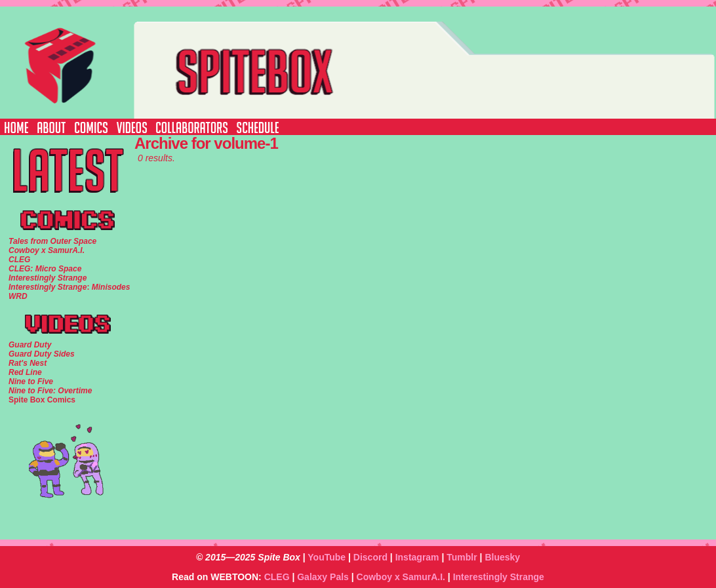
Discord (370, 557)
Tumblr (462, 557)
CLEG (277, 577)
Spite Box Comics (42, 400)
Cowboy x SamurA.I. (401, 577)
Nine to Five (31, 382)
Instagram (417, 557)
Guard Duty (30, 345)
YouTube (327, 557)
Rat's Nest (28, 363)
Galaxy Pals (323, 577)
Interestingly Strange (499, 577)
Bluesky (502, 557)
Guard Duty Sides (42, 354)
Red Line (25, 372)
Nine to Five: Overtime (50, 391)
